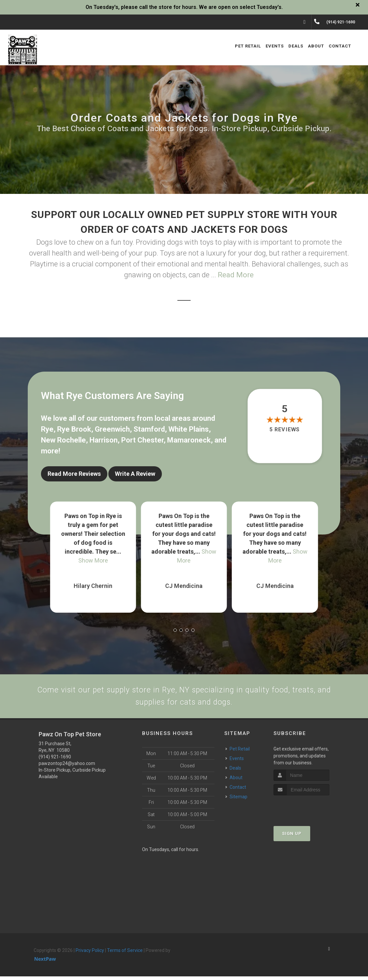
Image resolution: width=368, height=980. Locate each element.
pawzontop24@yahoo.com (67, 767)
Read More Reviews (74, 474)
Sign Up (292, 837)
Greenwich (112, 429)
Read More (236, 275)
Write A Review (135, 474)
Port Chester (142, 440)
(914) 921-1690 (55, 760)
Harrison (104, 440)
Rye (47, 429)
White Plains (189, 429)
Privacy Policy (90, 954)
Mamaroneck (189, 440)
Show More (93, 557)
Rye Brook (74, 429)
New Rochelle (63, 440)
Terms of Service (125, 954)
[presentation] (309, 811)
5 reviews (285, 429)
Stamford (149, 429)
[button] (175, 627)
